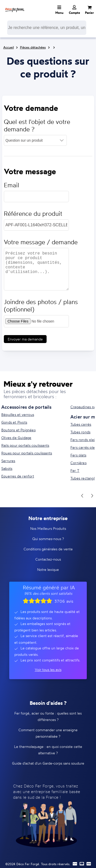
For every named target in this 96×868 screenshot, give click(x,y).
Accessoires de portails (26, 407)
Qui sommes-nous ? (48, 539)
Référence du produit (33, 214)
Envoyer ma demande (25, 339)
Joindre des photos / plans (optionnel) (41, 306)
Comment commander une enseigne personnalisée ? (48, 733)
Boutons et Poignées (18, 430)
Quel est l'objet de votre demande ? (37, 125)
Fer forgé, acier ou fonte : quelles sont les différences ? (48, 716)
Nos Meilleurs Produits (48, 528)
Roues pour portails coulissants (27, 453)
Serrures (8, 461)
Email (12, 185)
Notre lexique (48, 569)
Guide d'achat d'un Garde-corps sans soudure (48, 763)
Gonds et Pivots (14, 422)
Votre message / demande (41, 242)
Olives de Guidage (16, 438)
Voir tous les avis (48, 670)
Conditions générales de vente (48, 549)
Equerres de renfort (18, 476)
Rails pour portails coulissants (25, 445)
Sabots (7, 468)
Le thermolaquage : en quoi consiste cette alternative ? (48, 750)
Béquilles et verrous (18, 415)
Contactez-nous (48, 559)
